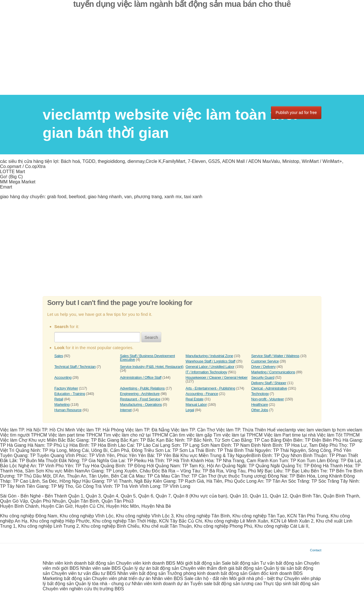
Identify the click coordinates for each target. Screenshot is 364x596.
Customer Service (265, 361)
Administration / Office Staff (141, 377)
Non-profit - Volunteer (267, 399)
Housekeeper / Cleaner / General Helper (217, 377)
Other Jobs (260, 410)
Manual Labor (196, 404)
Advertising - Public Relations (142, 388)
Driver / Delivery (263, 367)
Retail (59, 399)
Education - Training (70, 394)
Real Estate (195, 399)
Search (151, 337)
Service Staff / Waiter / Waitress (275, 356)
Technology (260, 394)
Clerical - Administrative (269, 388)
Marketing (62, 404)
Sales (59, 356)
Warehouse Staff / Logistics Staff (211, 361)
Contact (316, 550)
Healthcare (259, 404)
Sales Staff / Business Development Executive (147, 358)
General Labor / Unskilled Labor (210, 367)
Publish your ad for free (296, 112)
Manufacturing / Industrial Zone (209, 356)
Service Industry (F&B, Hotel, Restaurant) (152, 367)
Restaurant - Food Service (140, 399)
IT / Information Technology (206, 372)
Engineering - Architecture (140, 394)
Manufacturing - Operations (141, 404)
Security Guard (263, 377)
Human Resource (68, 410)
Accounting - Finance (202, 394)
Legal (190, 410)
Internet (126, 410)
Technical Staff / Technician (75, 367)
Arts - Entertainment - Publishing (210, 388)
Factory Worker (66, 388)
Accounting (63, 377)
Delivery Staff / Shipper (269, 383)
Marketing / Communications (273, 372)
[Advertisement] (182, 55)
